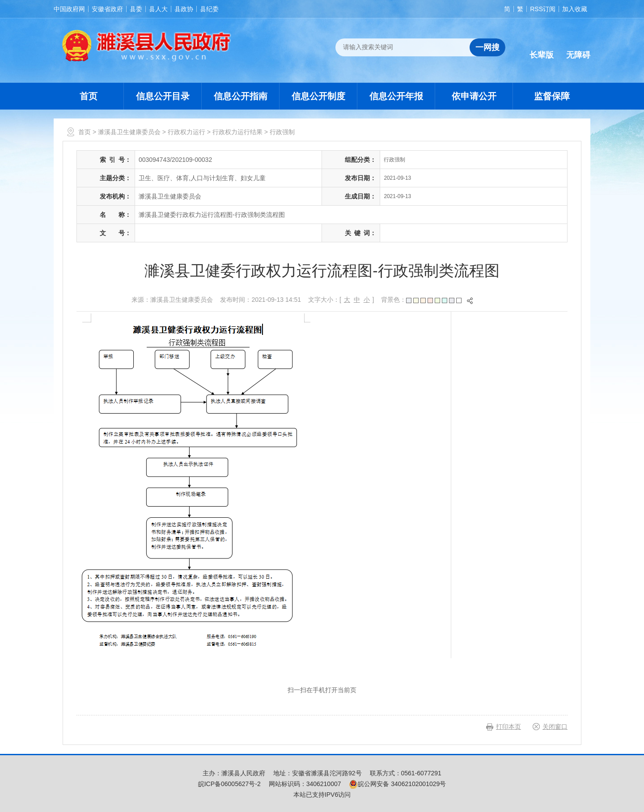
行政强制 (282, 132)
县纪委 (209, 9)
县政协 (184, 9)
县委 (136, 9)
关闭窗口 (555, 727)
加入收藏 (575, 9)
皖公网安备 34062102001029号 (397, 784)
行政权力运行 (186, 132)
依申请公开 (474, 96)
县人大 (158, 9)
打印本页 (508, 727)
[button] (542, 48)
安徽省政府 (107, 9)
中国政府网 (69, 9)
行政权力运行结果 (237, 132)
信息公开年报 (396, 96)
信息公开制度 (318, 96)
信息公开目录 (163, 96)
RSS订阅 (543, 9)
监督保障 (552, 96)
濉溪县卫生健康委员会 (129, 132)
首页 (89, 96)
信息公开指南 (241, 96)
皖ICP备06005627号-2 (229, 784)
